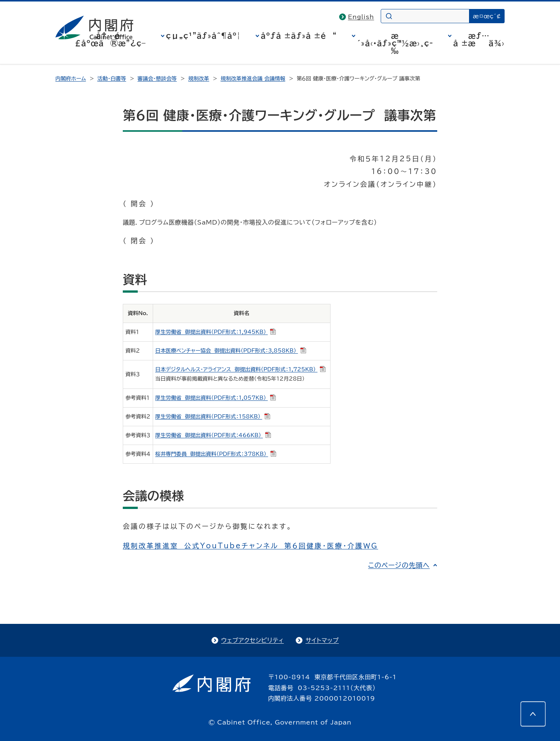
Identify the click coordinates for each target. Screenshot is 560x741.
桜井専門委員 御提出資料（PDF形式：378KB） (216, 454)
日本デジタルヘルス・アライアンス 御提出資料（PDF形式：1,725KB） (241, 369)
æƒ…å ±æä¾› (479, 39)
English (361, 17)
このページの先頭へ (399, 565)
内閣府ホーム (71, 79)
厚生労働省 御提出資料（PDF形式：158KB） (213, 417)
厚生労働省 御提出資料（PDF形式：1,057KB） (216, 398)
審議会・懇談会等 (157, 79)
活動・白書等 (112, 79)
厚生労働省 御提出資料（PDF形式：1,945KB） (216, 332)
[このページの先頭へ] (533, 714)
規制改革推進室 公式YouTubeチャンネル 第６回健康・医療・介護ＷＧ (250, 546)
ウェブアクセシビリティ (252, 640)
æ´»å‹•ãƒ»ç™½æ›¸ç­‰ (395, 43)
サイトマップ (322, 640)
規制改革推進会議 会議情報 (253, 79)
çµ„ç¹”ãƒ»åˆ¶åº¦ (203, 36)
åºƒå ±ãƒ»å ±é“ (299, 36)
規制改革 (199, 79)
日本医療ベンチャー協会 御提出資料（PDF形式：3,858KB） (231, 351)
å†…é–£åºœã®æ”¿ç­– (110, 39)
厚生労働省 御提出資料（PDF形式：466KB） (213, 435)
